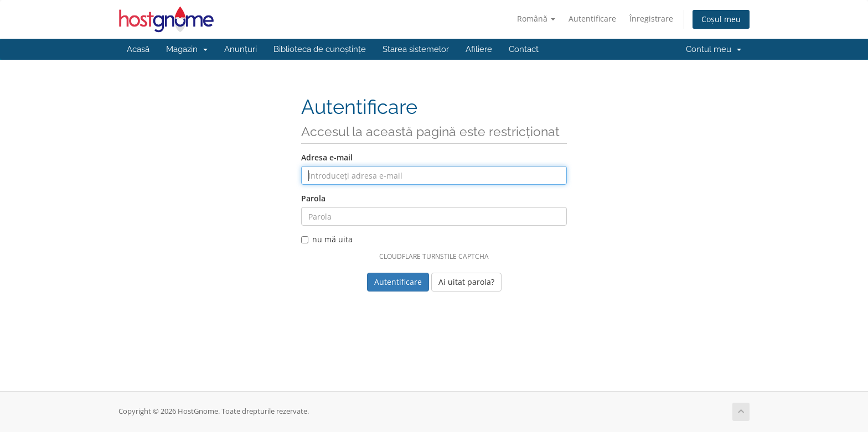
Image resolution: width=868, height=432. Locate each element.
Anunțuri (241, 49)
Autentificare (592, 19)
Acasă (138, 49)
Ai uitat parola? (466, 282)
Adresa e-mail (327, 157)
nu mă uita (327, 239)
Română (536, 19)
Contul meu (714, 49)
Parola (313, 198)
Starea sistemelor (416, 49)
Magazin (187, 49)
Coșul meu (721, 19)
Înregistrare (651, 19)
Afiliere (479, 49)
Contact (524, 49)
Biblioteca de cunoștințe (320, 49)
